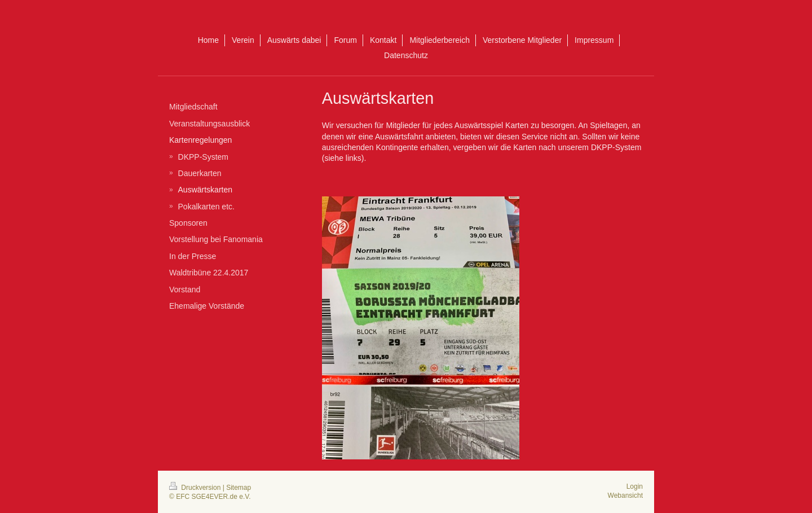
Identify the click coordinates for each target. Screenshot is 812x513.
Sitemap (239, 488)
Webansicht (625, 496)
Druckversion (196, 488)
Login (635, 486)
